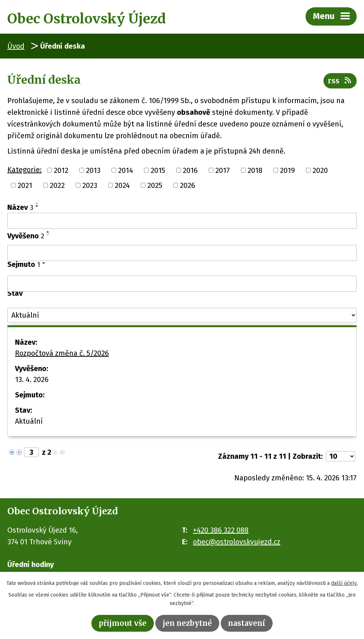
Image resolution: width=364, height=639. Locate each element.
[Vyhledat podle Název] (182, 221)
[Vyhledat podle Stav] (182, 315)
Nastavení (247, 623)
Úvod (16, 46)
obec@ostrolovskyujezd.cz (237, 542)
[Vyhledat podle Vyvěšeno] (182, 253)
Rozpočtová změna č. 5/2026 (62, 353)
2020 (320, 170)
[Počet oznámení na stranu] (341, 456)
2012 (61, 170)
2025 (155, 185)
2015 (158, 170)
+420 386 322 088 (221, 530)
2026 (187, 185)
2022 (57, 185)
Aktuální (29, 421)
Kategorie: (24, 170)
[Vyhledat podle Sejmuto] (182, 284)
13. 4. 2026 (32, 379)
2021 (25, 185)
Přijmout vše (123, 623)
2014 (126, 170)
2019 (287, 170)
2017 (223, 170)
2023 (90, 185)
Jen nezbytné (187, 623)
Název (20, 207)
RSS (340, 81)
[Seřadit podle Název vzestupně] (37, 203)
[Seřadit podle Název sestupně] (37, 206)
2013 (93, 170)
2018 (255, 170)
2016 (190, 170)
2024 (122, 185)
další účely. (344, 583)
